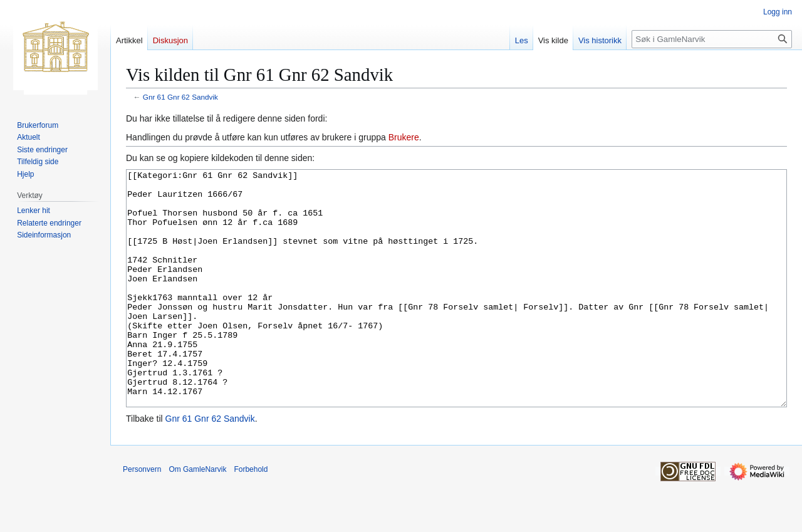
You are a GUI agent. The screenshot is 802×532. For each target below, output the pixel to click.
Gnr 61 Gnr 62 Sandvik (180, 97)
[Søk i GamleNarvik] (712, 39)
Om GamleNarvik (197, 516)
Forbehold (251, 516)
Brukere (404, 137)
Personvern (142, 516)
